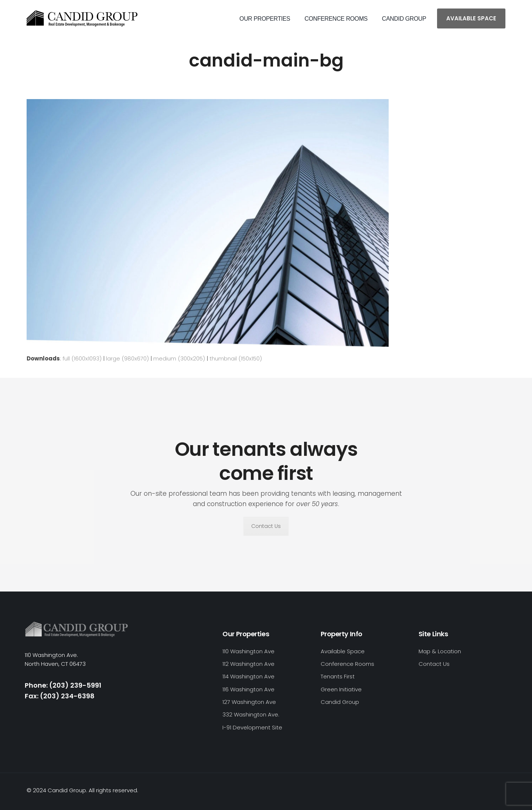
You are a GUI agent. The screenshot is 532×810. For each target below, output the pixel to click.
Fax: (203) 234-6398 (60, 696)
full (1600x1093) (82, 358)
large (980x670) (127, 358)
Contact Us (266, 526)
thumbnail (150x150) (236, 358)
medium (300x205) (179, 358)
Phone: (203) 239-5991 (63, 685)
